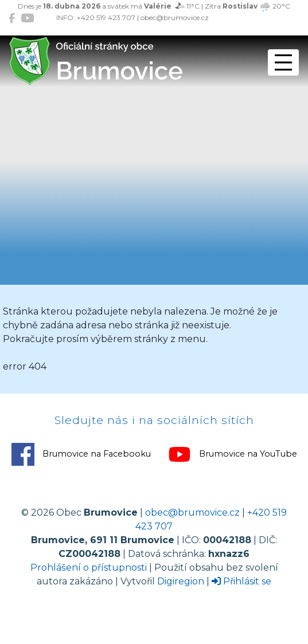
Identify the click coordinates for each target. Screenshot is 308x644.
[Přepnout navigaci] (283, 62)
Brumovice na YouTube (233, 454)
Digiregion (181, 581)
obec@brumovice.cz (192, 513)
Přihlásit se (241, 581)
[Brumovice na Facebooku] (12, 18)
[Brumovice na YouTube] (27, 18)
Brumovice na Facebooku (81, 454)
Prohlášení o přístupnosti (89, 568)
